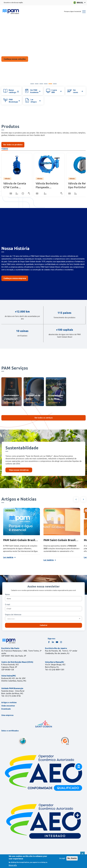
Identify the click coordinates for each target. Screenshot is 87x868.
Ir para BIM (57, 91)
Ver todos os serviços (44, 418)
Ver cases (78, 91)
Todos (5, 149)
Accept (62, 858)
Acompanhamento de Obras (56, 397)
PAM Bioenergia (14, 101)
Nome (7, 594)
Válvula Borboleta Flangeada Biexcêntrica (47, 186)
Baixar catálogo (14, 91)
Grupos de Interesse (13, 615)
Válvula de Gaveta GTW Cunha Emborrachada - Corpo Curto (15, 186)
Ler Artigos (36, 101)
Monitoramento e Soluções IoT (11, 397)
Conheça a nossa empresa (15, 278)
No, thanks (72, 858)
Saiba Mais (15, 59)
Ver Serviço (8, 403)
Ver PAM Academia (35, 91)
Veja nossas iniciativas (19, 470)
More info (13, 865)
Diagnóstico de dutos (33, 397)
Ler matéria (8, 557)
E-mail (7, 605)
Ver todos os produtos (13, 145)
